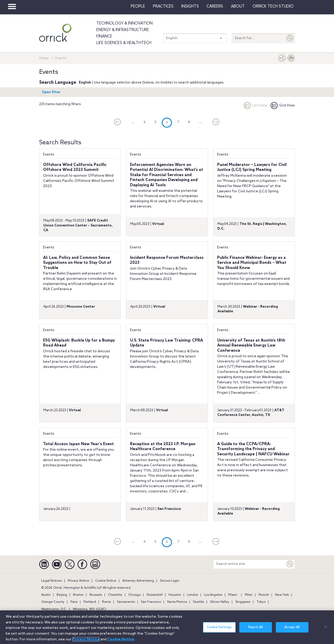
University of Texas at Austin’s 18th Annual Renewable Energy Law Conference (251, 346)
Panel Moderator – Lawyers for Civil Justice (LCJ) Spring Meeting (252, 168)
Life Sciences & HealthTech (124, 43)
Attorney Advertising (138, 581)
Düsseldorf (155, 595)
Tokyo (261, 602)
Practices (163, 7)
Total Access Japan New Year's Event (78, 444)
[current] (118, 122)
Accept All (292, 631)
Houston (175, 595)
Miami (233, 595)
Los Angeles (213, 595)
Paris (74, 602)
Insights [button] (190, 7)
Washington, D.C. (54, 609)
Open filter (51, 92)
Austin (46, 595)
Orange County (53, 602)
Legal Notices (52, 581)
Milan (249, 595)
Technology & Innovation (124, 23)
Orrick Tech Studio (273, 7)
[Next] (216, 122)
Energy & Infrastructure (123, 30)
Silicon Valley (220, 602)
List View (255, 106)
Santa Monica (177, 602)
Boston (78, 595)
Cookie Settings (219, 631)
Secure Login (170, 581)
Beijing (62, 595)
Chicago (135, 595)
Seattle (198, 602)
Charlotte (115, 595)
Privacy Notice (79, 581)
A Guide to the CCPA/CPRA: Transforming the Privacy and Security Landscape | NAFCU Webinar (253, 449)
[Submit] (290, 38)
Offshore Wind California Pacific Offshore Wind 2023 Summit (75, 168)
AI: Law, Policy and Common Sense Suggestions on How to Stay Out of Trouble (77, 263)
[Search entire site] (249, 564)
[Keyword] (290, 564)
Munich (264, 595)
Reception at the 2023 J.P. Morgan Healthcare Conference (163, 447)
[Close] (326, 631)
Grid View (283, 106)
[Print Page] (291, 59)
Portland (90, 602)
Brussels (96, 595)
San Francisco (151, 602)
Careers (215, 7)
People (138, 7)
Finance (104, 37)
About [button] (238, 7)
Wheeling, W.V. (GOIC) (90, 609)
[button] (282, 59)
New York (282, 595)
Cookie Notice (106, 581)
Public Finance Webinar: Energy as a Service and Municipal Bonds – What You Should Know (252, 263)
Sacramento (126, 602)
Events (49, 155)
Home (44, 58)
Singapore (243, 602)
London (193, 595)
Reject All (256, 631)
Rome (106, 602)
